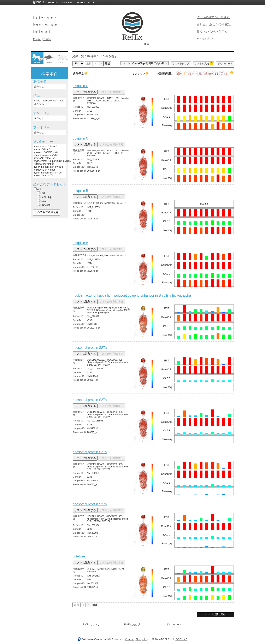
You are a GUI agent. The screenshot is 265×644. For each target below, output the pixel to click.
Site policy (142, 639)
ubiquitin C (81, 86)
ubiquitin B (80, 191)
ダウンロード (225, 64)
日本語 (47, 39)
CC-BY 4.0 (181, 639)
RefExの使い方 (133, 625)
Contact (80, 2)
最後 (107, 64)
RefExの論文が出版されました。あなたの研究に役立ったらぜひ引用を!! (214, 24)
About (92, 2)
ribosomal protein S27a (90, 348)
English (37, 39)
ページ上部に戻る (215, 614)
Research (53, 2)
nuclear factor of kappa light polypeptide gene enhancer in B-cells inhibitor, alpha (132, 296)
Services (67, 2)
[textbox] (128, 44)
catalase (79, 556)
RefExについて (91, 625)
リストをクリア (181, 64)
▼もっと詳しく (205, 39)
